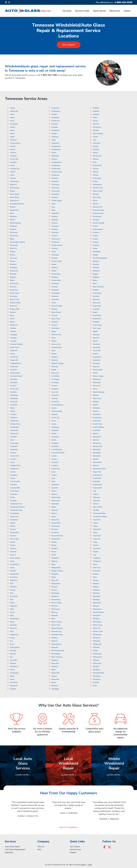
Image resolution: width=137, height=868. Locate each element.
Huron (54, 303)
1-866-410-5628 (123, 2)
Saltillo (95, 331)
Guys (53, 207)
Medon (54, 545)
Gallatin (54, 134)
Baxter (12, 191)
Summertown (98, 475)
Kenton (54, 354)
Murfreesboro (56, 644)
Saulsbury (97, 344)
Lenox (54, 421)
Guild (53, 204)
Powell (95, 226)
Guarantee (9, 852)
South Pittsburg (99, 427)
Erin (11, 641)
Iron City (54, 315)
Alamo (12, 118)
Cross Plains (14, 491)
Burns (12, 315)
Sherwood (97, 386)
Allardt (13, 127)
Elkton (12, 622)
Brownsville (14, 284)
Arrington (13, 162)
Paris (95, 162)
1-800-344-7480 (49, 75)
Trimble (96, 552)
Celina (12, 354)
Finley (12, 679)
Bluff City (13, 248)
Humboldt (55, 290)
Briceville (13, 274)
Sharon (95, 373)
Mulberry (55, 638)
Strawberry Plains (99, 469)
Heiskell (54, 236)
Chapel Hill (14, 360)
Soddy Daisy (97, 418)
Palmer (95, 153)
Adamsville (14, 111)
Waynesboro (97, 609)
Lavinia (54, 408)
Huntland (55, 296)
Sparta (95, 434)
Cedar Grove (15, 347)
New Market (56, 654)
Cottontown (14, 469)
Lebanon (55, 414)
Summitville (97, 478)
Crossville (14, 494)
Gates (54, 140)
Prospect (96, 232)
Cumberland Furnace (18, 507)
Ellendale (13, 625)
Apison (13, 149)
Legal (90, 865)
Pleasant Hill (97, 207)
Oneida (95, 137)
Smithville (96, 408)
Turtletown (97, 561)
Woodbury (97, 670)
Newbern (55, 660)
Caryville (13, 341)
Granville (55, 178)
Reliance (96, 261)
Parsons (96, 169)
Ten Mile (96, 510)
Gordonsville (56, 169)
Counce (13, 472)
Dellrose (13, 548)
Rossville (96, 309)
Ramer (95, 248)
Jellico (54, 338)
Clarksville (14, 402)
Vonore (95, 580)
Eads (12, 600)
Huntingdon (56, 293)
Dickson (13, 555)
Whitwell (96, 647)
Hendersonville (57, 245)
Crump (12, 497)
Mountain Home (57, 635)
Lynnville (55, 488)
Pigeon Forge (98, 191)
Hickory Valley (57, 261)
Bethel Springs (15, 223)
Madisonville (56, 497)
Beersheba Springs (17, 204)
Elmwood (13, 628)
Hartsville (55, 232)
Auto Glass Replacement (15, 850)
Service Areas (82, 11)
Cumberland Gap (16, 510)
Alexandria (14, 124)
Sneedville (97, 414)
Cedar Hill (14, 351)
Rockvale (96, 299)
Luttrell (54, 475)
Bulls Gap (14, 306)
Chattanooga (15, 373)
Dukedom (13, 587)
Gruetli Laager (57, 201)
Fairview (13, 663)
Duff (12, 584)
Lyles (53, 481)
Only (95, 140)
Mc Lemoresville (57, 536)
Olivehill (96, 130)
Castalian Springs (16, 344)
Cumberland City (16, 504)
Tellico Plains (98, 507)
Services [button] (67, 11)
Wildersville (97, 654)
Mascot (54, 513)
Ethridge (13, 651)
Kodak (54, 370)
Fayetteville (14, 673)
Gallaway (55, 137)
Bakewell (13, 185)
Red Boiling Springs (100, 258)
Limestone (55, 437)
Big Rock (13, 229)
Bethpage (14, 226)
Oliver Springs (98, 134)
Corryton (13, 459)
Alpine (12, 137)
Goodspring (56, 165)
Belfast (13, 207)
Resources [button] (115, 11)
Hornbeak (55, 284)
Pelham (96, 175)
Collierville (14, 430)
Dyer (12, 593)
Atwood (13, 178)
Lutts (53, 478)
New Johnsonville (58, 651)
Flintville (13, 689)
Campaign (14, 335)
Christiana (14, 382)
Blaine (12, 239)
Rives (95, 284)
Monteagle (55, 593)
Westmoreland (98, 612)
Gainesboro (56, 130)
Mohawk (55, 587)
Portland (96, 220)
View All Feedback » (69, 827)
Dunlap (13, 590)
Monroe (54, 590)
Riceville (96, 264)
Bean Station (15, 194)
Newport (55, 667)
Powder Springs (99, 223)
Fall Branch (14, 667)
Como (12, 440)
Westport (96, 619)
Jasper (54, 331)
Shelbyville (97, 382)
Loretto (54, 456)
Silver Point (97, 398)
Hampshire (55, 213)
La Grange (55, 379)
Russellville (97, 315)
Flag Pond (14, 686)
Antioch (13, 146)
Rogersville (97, 306)
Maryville (55, 510)
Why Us (41, 847)
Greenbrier (55, 188)
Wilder (95, 651)
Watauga (96, 600)
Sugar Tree (97, 472)
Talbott (96, 494)
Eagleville (14, 606)
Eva (11, 657)
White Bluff (97, 622)
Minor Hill (55, 580)
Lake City (55, 392)
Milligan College (57, 571)
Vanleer (96, 574)
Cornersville (14, 456)
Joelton (54, 341)
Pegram (96, 172)
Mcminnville (56, 539)
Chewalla (14, 379)
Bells (12, 213)
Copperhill (14, 450)
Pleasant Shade (99, 210)
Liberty (54, 434)
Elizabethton (15, 619)
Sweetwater (97, 488)
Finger (12, 676)
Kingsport (55, 357)
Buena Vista (14, 299)
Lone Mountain (57, 450)
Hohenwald (56, 274)
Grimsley (55, 197)
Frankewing (56, 111)
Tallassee (96, 497)
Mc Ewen (55, 529)
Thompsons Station (100, 517)
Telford (96, 504)
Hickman (55, 258)
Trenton (96, 545)
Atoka (12, 175)
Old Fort (96, 124)
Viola (95, 577)
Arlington (13, 156)
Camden (13, 331)
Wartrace (96, 593)
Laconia (54, 386)
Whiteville (97, 641)
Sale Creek (97, 328)
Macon (54, 491)
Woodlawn (97, 676)
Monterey (55, 596)
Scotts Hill (97, 351)
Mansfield (55, 504)
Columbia (13, 437)
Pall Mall (96, 149)
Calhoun (13, 328)
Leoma (54, 424)
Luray (53, 472)
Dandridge (14, 520)
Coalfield (13, 414)
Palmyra (96, 159)
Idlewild (54, 309)
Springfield (97, 453)
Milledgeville (56, 568)
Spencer (96, 440)
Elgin (12, 615)
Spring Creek (98, 446)
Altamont (13, 140)
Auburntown (15, 181)
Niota (53, 670)
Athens (13, 172)
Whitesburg (97, 635)
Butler (12, 319)
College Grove (15, 424)
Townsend (97, 536)
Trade (95, 542)
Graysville (55, 181)
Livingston (55, 443)
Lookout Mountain (58, 453)
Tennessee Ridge (99, 513)
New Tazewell (57, 657)
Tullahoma (97, 558)
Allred (12, 134)
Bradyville (14, 268)
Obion (95, 118)
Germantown (56, 149)
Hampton (55, 217)
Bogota (13, 252)
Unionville (96, 571)
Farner (12, 670)
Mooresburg (56, 600)
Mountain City (56, 631)
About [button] (127, 11)
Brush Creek (14, 293)
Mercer (54, 552)
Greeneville (56, 191)
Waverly (96, 606)
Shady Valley (98, 370)
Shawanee (97, 379)
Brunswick (14, 290)
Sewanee (96, 363)
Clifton (12, 408)
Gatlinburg (55, 143)
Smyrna (96, 411)
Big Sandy (14, 232)
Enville (12, 638)
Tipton (95, 526)
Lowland (55, 465)
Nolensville (55, 673)
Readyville (97, 252)
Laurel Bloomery (57, 405)
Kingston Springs (58, 363)
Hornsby (54, 287)
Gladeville (55, 156)
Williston (96, 660)
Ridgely (96, 274)
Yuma (95, 686)
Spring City (97, 443)
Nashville (55, 647)
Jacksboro (55, 322)
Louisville (55, 462)
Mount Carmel (57, 622)
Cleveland (14, 405)
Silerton (96, 395)
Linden (54, 440)
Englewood (14, 635)
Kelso (53, 351)
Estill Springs (15, 647)
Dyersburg (14, 596)
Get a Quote (69, 45)
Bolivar (13, 255)
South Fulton (98, 424)
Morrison (55, 606)
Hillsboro (55, 268)
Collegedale (14, 427)
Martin (54, 507)
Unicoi (95, 564)
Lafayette (55, 389)
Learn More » (23, 775)
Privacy (83, 865)
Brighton (13, 277)
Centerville (14, 357)
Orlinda (96, 146)
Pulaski (95, 239)
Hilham (54, 264)
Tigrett (95, 523)
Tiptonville (97, 529)
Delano (13, 545)
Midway (54, 561)
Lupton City (56, 469)
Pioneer (96, 204)
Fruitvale (55, 124)
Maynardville (56, 523)
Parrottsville (97, 165)
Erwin (12, 644)
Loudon (54, 459)
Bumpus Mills (15, 309)
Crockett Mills (15, 488)
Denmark (13, 552)
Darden (13, 523)
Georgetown (56, 146)
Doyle (12, 568)
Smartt (95, 405)
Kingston (55, 360)
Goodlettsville (57, 162)
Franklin (54, 114)
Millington (55, 574)
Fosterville (55, 108)
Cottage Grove (15, 465)
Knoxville (55, 367)
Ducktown (14, 580)
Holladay (55, 277)
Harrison (55, 223)
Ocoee (95, 121)
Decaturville (14, 532)
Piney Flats (97, 197)
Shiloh (95, 389)
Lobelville (55, 446)
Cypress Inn (14, 517)
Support (73, 852)
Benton (13, 220)
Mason (54, 517)
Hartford (55, 229)
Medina (54, 542)
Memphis (55, 548)
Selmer (95, 354)
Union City (97, 568)
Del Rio (13, 542)
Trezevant (97, 548)
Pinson (95, 201)
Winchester (97, 663)
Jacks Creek (56, 319)
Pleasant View (98, 213)
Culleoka (13, 501)
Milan (53, 564)
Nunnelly (55, 686)
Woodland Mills (99, 673)
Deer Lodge (14, 539)
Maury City (55, 520)
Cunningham (15, 513)
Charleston (14, 367)
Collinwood (14, 434)
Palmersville (97, 156)
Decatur (13, 529)
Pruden (95, 236)
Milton (54, 577)
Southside (97, 430)
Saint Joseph (97, 325)
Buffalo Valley (15, 303)
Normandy (55, 679)
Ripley (95, 280)
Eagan (12, 603)
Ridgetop (96, 277)
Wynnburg (97, 679)
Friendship (55, 118)
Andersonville (15, 143)
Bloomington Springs (18, 242)
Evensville (14, 660)
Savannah (97, 347)
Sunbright (96, 481)
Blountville (14, 245)
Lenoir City (55, 418)
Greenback (55, 185)
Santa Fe (96, 338)
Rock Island (97, 293)
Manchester (56, 501)
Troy (95, 555)
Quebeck (96, 245)
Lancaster (55, 395)
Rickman (96, 268)
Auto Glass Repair (12, 847)
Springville (97, 456)
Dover (12, 561)
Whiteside (97, 638)
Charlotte (13, 370)
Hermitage (55, 255)
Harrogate (55, 226)
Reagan (96, 255)
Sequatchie (97, 357)
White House (98, 625)
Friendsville (56, 121)
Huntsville (55, 299)
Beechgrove (14, 201)
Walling (96, 587)
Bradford (13, 264)
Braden (13, 261)
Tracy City (97, 539)
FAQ (39, 850)
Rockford (96, 296)
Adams (13, 108)
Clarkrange (14, 395)
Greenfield (55, 194)
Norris (54, 682)
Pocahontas (97, 217)
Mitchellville (56, 584)
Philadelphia (97, 185)
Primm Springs (98, 229)
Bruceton (13, 287)
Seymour (96, 367)
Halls (53, 210)
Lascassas (55, 402)
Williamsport (97, 657)
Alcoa (12, 121)
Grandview (55, 175)
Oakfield (96, 111)
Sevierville (97, 360)
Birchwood (14, 236)
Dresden (13, 571)
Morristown (56, 609)
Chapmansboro (16, 363)
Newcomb (55, 663)
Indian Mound (56, 312)
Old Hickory (97, 127)
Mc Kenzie (55, 532)
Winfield (96, 667)
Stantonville (97, 462)
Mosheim (55, 615)
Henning (54, 248)
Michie (54, 555)
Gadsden (55, 127)
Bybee (12, 322)
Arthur (12, 165)
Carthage (13, 338)
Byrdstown (14, 325)
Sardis (95, 341)
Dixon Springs (15, 558)
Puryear (96, 242)
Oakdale (96, 108)
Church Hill (14, 389)
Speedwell (97, 437)
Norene (54, 676)
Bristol (12, 280)
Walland (96, 584)
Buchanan (14, 296)
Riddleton (96, 271)
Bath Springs (15, 188)
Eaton (12, 609)
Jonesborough (56, 347)
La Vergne (55, 382)
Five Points (14, 682)
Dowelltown (15, 564)
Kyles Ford (55, 373)
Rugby (95, 312)
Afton (12, 114)
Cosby (12, 462)
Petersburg (97, 178)
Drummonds (14, 574)
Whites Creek (98, 631)
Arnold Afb (14, 159)
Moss (53, 619)
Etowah (13, 654)
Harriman (55, 220)
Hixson (54, 271)
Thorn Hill (97, 520)
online (31, 75)
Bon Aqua (14, 258)
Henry (54, 252)
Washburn (97, 596)
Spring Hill (97, 450)
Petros (95, 181)
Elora (12, 631)
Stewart (96, 465)
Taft (94, 491)
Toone (95, 532)
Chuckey (13, 386)
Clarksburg (14, 398)
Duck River (14, 577)
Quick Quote (99, 11)
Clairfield (13, 392)
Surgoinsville (98, 485)
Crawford (13, 485)
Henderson (55, 242)
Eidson (12, 612)
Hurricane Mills (57, 306)
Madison (54, 494)
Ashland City (15, 169)
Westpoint (97, 615)
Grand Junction (57, 172)
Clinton (13, 411)
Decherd (13, 536)
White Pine (97, 628)
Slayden (96, 402)
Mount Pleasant (57, 628)
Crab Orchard (15, 481)
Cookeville (14, 446)
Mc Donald (55, 526)
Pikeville (96, 194)
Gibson (54, 153)
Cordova (13, 453)
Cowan (13, 478)
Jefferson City (56, 335)
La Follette (55, 376)
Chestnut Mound (16, 376)
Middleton (55, 558)
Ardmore (13, 153)
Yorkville (96, 682)
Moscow (54, 612)
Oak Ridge (55, 689)
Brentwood (14, 271)
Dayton (13, 526)
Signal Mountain (99, 392)
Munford (54, 641)
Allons (12, 130)
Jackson (54, 325)
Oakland (96, 114)
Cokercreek (14, 421)
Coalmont (14, 418)
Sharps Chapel (98, 376)
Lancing (54, 398)
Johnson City (56, 344)
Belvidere (13, 217)
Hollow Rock (56, 280)
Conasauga (14, 443)
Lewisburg (55, 427)
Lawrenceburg (57, 411)
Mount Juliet (56, 625)
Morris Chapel (56, 603)
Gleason (54, 159)
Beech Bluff (14, 197)
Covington (14, 475)
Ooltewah (97, 143)
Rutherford (97, 319)
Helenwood (56, 239)
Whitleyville (97, 644)
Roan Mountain (98, 287)
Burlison (13, 312)
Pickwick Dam (98, 188)
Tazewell (96, 501)
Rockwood (97, 303)
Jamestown (55, 328)
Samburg (96, 335)
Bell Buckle (14, 210)
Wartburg (96, 590)
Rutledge (96, 322)
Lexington (55, 430)
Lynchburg (55, 485)
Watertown (97, 603)
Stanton (96, 459)
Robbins (96, 290)
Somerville (97, 421)
